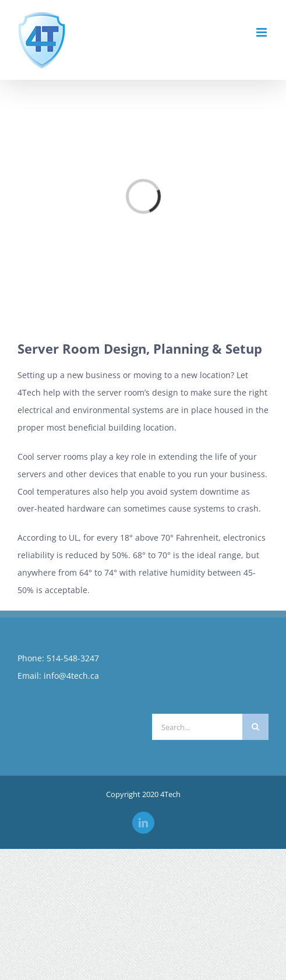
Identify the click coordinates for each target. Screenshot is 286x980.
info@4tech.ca (71, 676)
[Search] (255, 727)
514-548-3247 (73, 658)
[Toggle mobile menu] (262, 32)
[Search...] (197, 727)
